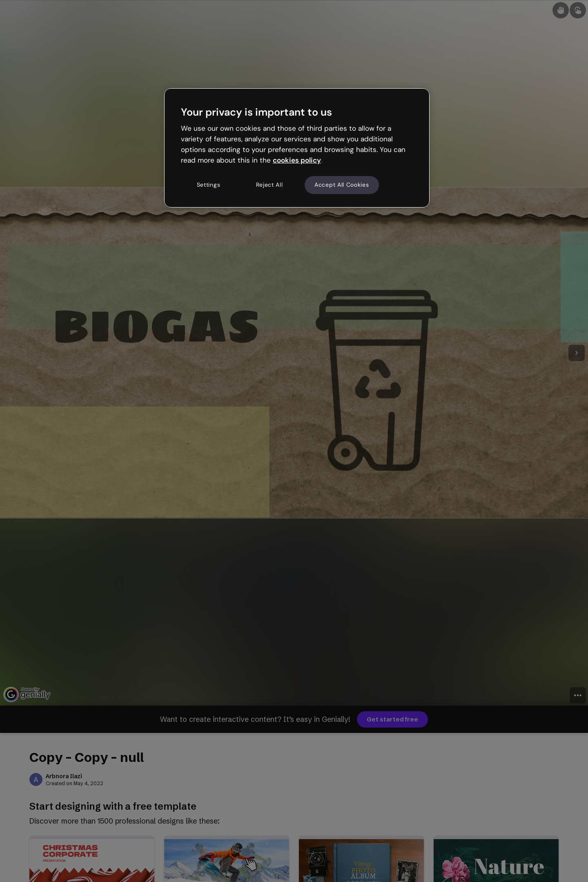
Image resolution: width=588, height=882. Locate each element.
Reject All (269, 185)
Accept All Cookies (342, 185)
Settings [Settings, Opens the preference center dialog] (209, 185)
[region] (297, 148)
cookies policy (297, 160)
